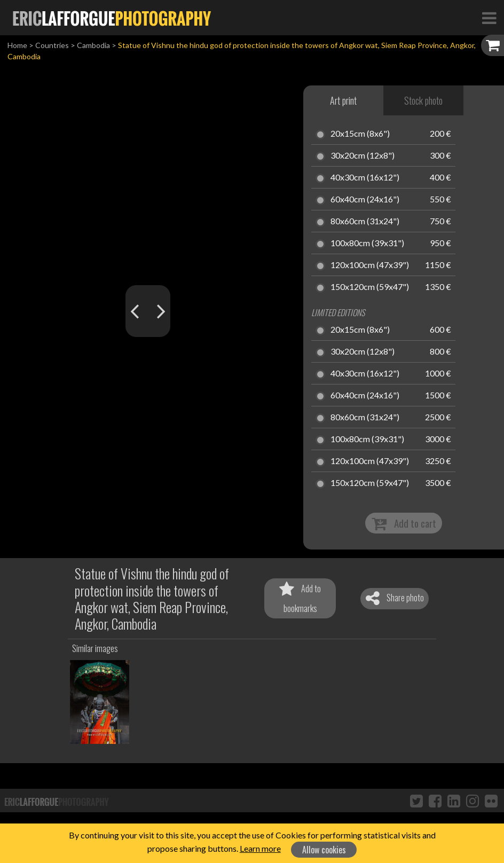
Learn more (260, 848)
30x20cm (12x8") (363, 156)
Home (17, 45)
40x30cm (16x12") (365, 178)
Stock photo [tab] (423, 100)
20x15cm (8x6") (360, 134)
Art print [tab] (343, 100)
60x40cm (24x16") (365, 200)
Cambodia (93, 45)
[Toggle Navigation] (489, 18)
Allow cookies (324, 850)
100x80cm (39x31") (367, 244)
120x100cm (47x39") (370, 265)
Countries (52, 45)
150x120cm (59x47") (370, 287)
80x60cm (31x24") (365, 222)
